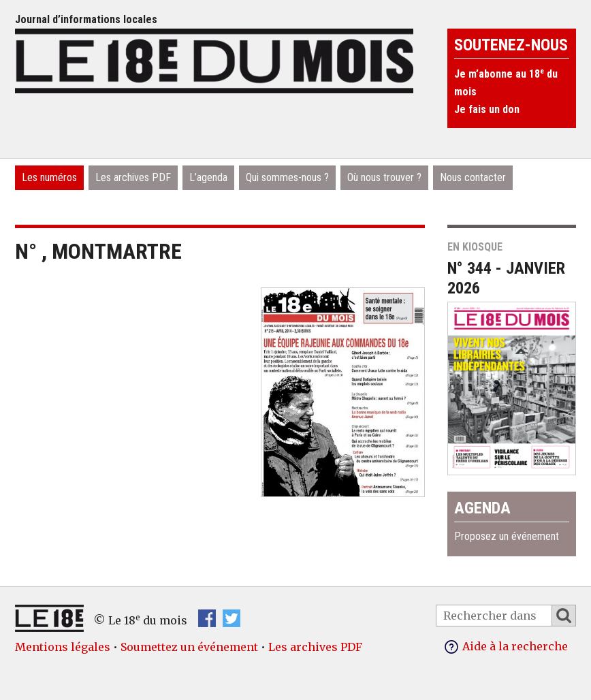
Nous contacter (473, 177)
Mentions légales (63, 647)
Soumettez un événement (189, 647)
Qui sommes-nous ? (287, 177)
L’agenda (208, 177)
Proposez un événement (507, 536)
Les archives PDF (133, 177)
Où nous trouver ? (384, 177)
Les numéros (49, 177)
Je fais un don (487, 109)
